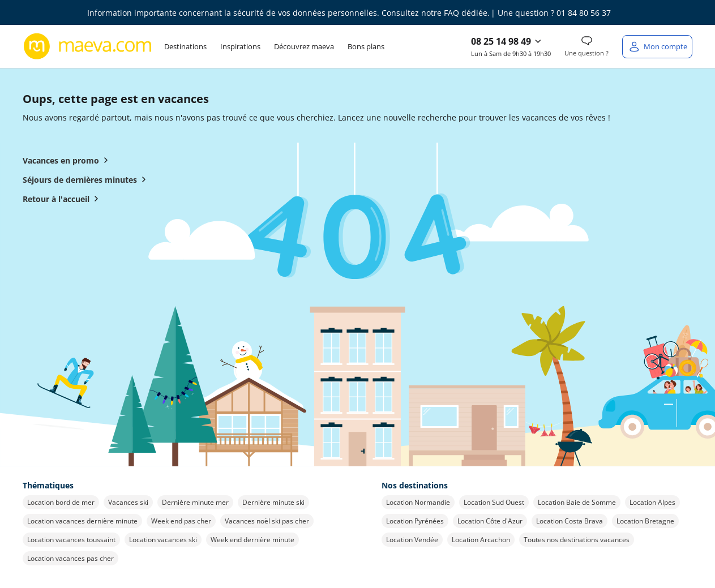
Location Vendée (412, 540)
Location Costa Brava (570, 521)
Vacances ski (128, 502)
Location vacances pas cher (70, 558)
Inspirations (240, 46)
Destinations (185, 46)
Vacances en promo (68, 160)
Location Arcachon (481, 540)
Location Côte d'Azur (490, 521)
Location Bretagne (645, 521)
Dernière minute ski (273, 502)
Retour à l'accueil (63, 199)
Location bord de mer (61, 502)
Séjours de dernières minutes (87, 179)
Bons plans (366, 46)
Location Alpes (652, 502)
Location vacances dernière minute (82, 521)
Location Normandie (418, 502)
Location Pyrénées (415, 521)
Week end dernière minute (252, 540)
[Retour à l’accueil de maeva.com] (88, 46)
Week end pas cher (181, 521)
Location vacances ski (163, 540)
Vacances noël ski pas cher (267, 521)
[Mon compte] (657, 47)
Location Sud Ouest (494, 502)
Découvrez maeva (304, 46)
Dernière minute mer (195, 502)
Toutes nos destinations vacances (577, 540)
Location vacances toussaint (71, 540)
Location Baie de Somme (577, 502)
